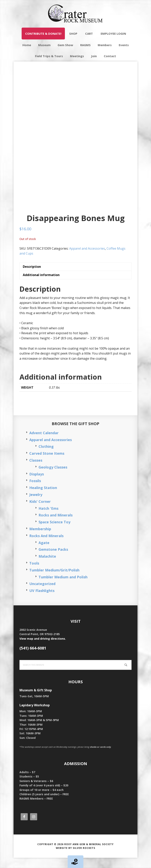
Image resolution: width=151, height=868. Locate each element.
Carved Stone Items (47, 464)
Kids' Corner (40, 511)
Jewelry (36, 505)
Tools (34, 573)
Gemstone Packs (53, 560)
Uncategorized (42, 594)
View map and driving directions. (43, 649)
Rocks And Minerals (46, 546)
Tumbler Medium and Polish (63, 587)
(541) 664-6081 (33, 658)
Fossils (35, 491)
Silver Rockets (84, 858)
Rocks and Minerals (56, 525)
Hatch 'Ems (48, 518)
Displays (37, 484)
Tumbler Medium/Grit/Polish (54, 580)
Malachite (47, 567)
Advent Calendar (44, 443)
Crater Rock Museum (75, 14)
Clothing (46, 457)
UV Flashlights (42, 601)
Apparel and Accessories (87, 259)
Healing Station (43, 498)
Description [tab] (32, 277)
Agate (44, 553)
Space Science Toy (54, 532)
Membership (40, 539)
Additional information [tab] (41, 285)
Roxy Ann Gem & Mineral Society (89, 854)
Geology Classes (53, 477)
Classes (36, 470)
